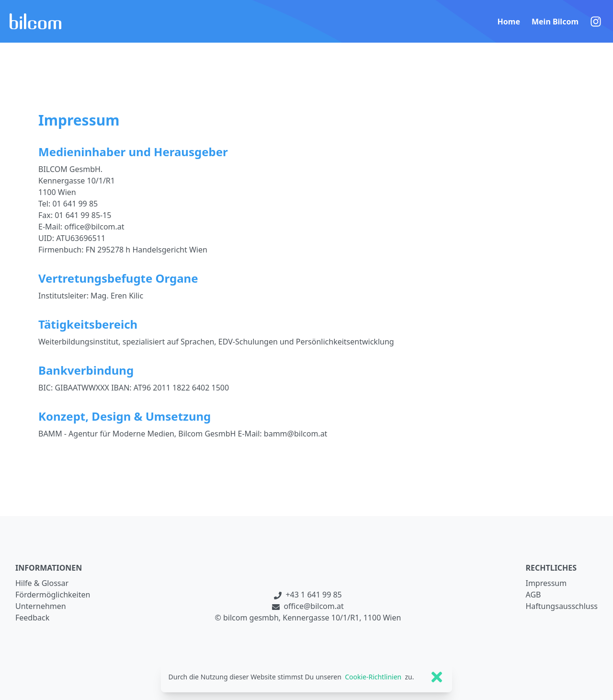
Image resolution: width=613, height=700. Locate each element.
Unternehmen (41, 606)
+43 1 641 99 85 (308, 595)
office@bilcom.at (308, 606)
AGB (533, 595)
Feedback (32, 618)
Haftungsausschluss (562, 606)
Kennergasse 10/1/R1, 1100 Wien (342, 618)
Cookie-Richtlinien (373, 677)
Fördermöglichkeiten (53, 595)
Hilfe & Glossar (42, 583)
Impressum (546, 583)
